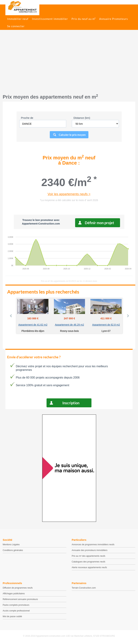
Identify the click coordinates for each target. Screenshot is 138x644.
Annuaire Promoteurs (114, 19)
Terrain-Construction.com (84, 588)
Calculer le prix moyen (72, 135)
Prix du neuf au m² (84, 19)
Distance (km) (82, 118)
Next (128, 316)
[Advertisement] (69, 64)
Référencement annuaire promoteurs (20, 599)
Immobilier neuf (18, 19)
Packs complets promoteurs (16, 605)
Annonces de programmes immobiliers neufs (93, 545)
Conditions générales (13, 550)
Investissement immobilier (50, 19)
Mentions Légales (11, 545)
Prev (11, 316)
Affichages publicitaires (14, 594)
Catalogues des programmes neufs (88, 562)
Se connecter (16, 26)
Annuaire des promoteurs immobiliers (90, 550)
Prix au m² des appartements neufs (88, 556)
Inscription (71, 403)
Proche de (27, 118)
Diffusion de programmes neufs (18, 588)
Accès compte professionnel (16, 611)
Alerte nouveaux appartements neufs (89, 567)
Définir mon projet (99, 223)
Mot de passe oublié (12, 616)
